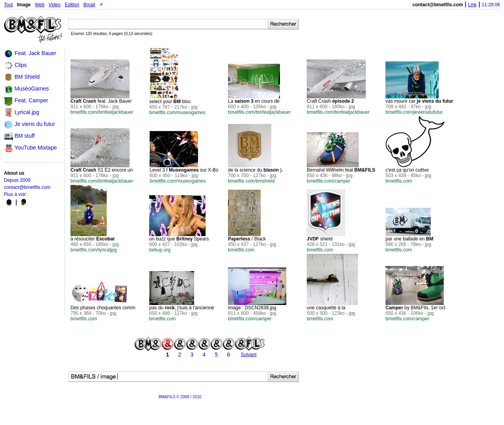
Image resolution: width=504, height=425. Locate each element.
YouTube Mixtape (36, 148)
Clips (21, 65)
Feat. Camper (31, 100)
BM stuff (25, 136)
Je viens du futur (35, 124)
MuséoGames (32, 89)
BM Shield (27, 77)
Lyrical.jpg (27, 112)
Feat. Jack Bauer (35, 53)
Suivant (248, 355)
